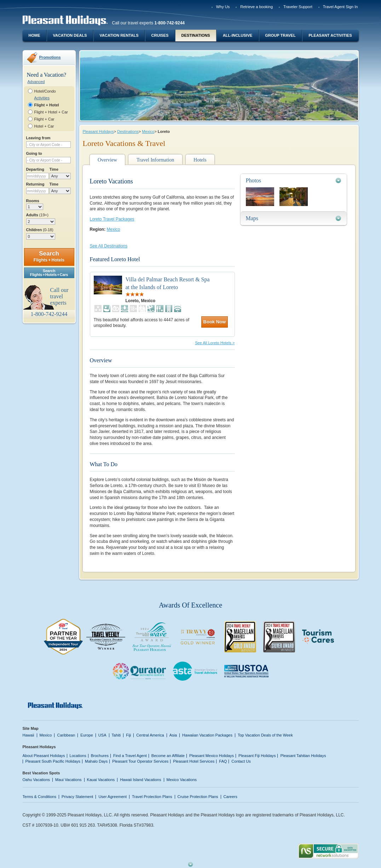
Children (40, 230)
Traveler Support (298, 7)
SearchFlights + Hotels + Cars (49, 273)
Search (49, 256)
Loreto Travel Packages (112, 219)
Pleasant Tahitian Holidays (303, 756)
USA (102, 735)
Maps (252, 218)
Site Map (31, 728)
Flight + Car (44, 119)
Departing (35, 169)
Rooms (33, 201)
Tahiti (116, 735)
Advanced (36, 82)
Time (54, 169)
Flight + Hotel (47, 105)
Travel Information (155, 160)
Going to (34, 153)
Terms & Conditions (40, 797)
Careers (230, 797)
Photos (254, 180)
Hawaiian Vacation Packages (207, 735)
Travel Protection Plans (152, 797)
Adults (37, 215)
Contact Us (241, 761)
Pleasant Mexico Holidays (212, 756)
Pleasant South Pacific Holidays (53, 761)
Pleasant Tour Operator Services (140, 761)
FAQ (223, 761)
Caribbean (66, 735)
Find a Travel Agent (130, 756)
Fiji (128, 735)
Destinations (195, 35)
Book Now (215, 322)
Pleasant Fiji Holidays (257, 756)
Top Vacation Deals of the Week (265, 735)
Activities (42, 98)
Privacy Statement (77, 797)
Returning (35, 184)
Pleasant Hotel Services (194, 761)
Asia (173, 735)
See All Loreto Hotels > (215, 343)
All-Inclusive (238, 35)
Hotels (200, 160)
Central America (150, 735)
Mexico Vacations (182, 780)
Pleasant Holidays (98, 131)
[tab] (294, 180)
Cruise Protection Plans (198, 797)
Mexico (148, 131)
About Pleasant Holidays (44, 756)
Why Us (223, 7)
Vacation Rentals (119, 35)
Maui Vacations (68, 780)
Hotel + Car (44, 126)
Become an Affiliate (168, 756)
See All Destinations (109, 246)
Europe (87, 735)
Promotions (50, 57)
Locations (78, 756)
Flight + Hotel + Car (51, 112)
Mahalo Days (96, 761)
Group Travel (280, 35)
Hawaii (28, 735)
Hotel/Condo (45, 91)
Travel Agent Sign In (340, 7)
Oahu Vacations (36, 780)
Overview (107, 160)
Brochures (100, 756)
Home (34, 35)
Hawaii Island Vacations (140, 780)
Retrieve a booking (256, 7)
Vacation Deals (70, 35)
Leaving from (38, 138)
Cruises (160, 35)
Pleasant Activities (330, 35)
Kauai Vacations (101, 780)
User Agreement (112, 797)
